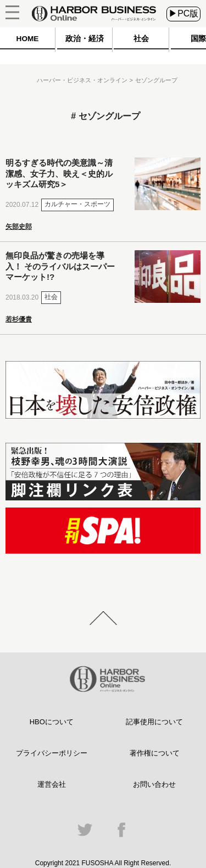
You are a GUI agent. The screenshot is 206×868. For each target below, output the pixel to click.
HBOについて (52, 722)
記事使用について (154, 722)
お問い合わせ (154, 784)
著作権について (155, 753)
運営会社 (52, 784)
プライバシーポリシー (52, 753)
